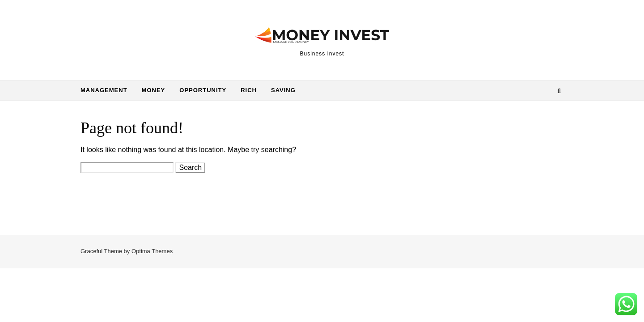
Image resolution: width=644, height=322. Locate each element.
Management (104, 90)
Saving (283, 90)
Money (154, 90)
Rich (249, 90)
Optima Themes (152, 251)
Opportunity (203, 90)
